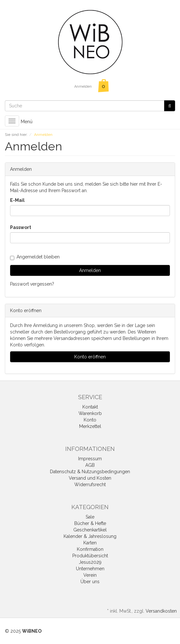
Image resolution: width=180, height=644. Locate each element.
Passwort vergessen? (32, 284)
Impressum (90, 459)
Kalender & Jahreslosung (90, 536)
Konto (90, 420)
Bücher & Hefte (90, 523)
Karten (90, 543)
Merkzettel (90, 426)
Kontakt (90, 407)
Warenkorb (90, 413)
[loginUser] (90, 211)
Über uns (90, 582)
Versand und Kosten (90, 478)
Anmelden (83, 87)
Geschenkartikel (90, 530)
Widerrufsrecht (90, 485)
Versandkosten (161, 611)
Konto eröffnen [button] (90, 357)
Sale (90, 517)
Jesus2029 (90, 562)
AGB (90, 465)
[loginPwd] (90, 238)
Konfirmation (90, 549)
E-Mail (17, 200)
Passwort (21, 227)
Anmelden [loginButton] (90, 270)
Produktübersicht (90, 556)
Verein (90, 575)
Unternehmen (90, 569)
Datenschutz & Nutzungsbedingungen (90, 472)
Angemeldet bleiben (35, 257)
